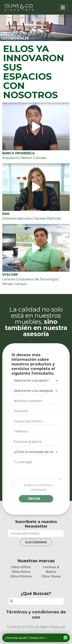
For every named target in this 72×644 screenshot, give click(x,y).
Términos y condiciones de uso (36, 614)
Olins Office (21, 567)
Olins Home (21, 572)
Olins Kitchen (21, 576)
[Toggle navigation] (63, 7)
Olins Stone (51, 576)
